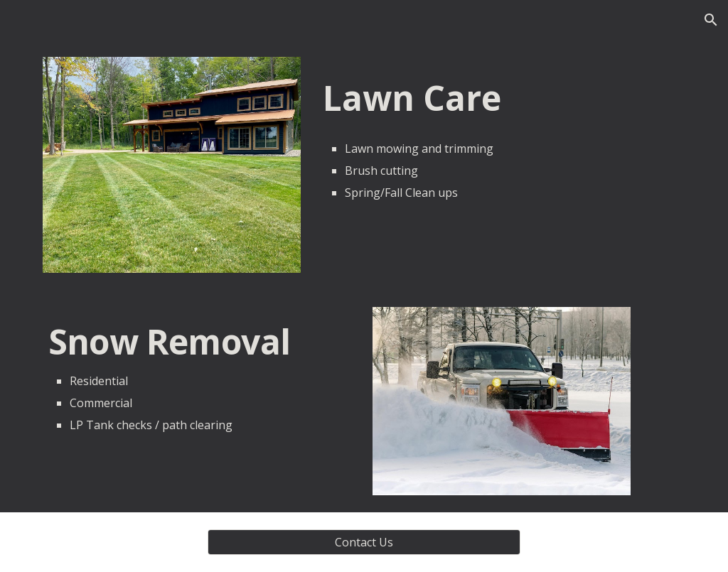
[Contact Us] (364, 542)
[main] (501, 138)
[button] (711, 20)
